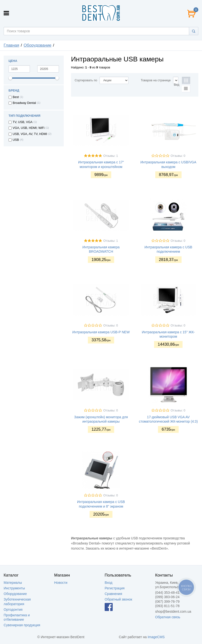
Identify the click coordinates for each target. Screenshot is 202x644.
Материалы (13, 583)
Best (16, 97)
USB (16, 140)
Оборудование (37, 45)
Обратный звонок (118, 599)
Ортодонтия (13, 610)
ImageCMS (156, 637)
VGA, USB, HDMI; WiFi (29, 128)
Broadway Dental (24, 103)
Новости (61, 583)
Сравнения (113, 594)
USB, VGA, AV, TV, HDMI (30, 134)
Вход (109, 583)
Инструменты (14, 588)
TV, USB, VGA (23, 122)
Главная (11, 45)
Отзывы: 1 (110, 156)
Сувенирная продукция (22, 625)
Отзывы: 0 (178, 156)
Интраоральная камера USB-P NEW (101, 332)
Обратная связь (168, 617)
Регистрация (115, 588)
